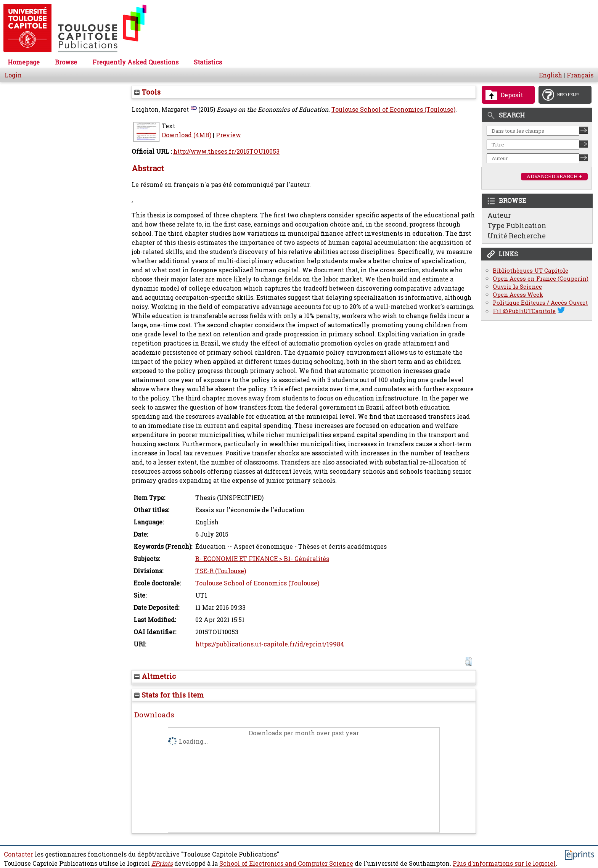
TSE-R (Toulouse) (221, 571)
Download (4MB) (186, 135)
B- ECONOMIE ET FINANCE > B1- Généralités (262, 559)
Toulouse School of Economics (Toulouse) (393, 109)
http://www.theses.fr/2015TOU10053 (226, 151)
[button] (469, 661)
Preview (228, 135)
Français (580, 75)
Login (13, 75)
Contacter (18, 854)
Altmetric (155, 676)
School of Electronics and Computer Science (286, 863)
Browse (66, 62)
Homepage (24, 62)
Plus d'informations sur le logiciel (504, 863)
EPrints (162, 863)
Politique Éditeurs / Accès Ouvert (540, 303)
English (551, 75)
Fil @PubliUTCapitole (524, 311)
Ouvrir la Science (517, 287)
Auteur (499, 215)
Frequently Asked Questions (135, 62)
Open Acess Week (518, 295)
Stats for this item (169, 695)
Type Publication (517, 225)
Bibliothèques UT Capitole (530, 271)
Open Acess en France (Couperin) (541, 279)
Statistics (208, 62)
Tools (147, 92)
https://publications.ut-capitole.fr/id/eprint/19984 (270, 644)
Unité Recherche (517, 236)
